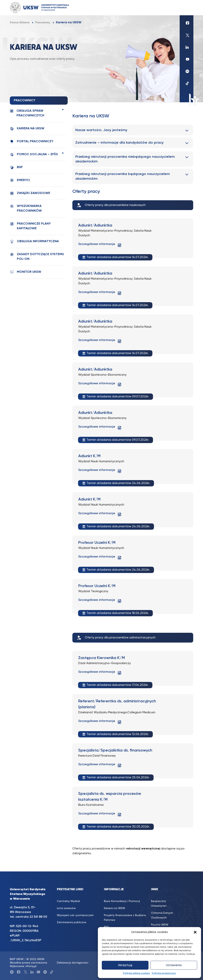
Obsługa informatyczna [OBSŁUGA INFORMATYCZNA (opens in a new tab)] (34, 242)
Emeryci (20, 180)
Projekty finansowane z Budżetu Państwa (125, 918)
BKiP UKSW (17, 959)
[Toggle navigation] (187, 8)
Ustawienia (174, 965)
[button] (195, 932)
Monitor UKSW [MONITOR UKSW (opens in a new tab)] (25, 272)
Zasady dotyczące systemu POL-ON (37, 257)
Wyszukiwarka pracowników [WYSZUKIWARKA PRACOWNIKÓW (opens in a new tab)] (26, 208)
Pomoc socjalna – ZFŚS (34, 155)
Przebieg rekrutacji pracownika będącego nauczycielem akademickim (123, 176)
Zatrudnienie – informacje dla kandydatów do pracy (119, 143)
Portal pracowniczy (32, 142)
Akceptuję (125, 965)
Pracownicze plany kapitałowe (30, 226)
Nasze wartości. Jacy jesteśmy (101, 130)
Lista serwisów (66, 908)
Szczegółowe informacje (100, 245)
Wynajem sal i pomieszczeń (75, 915)
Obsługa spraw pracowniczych (27, 113)
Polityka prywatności (164, 973)
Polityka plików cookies (136, 973)
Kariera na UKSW (27, 129)
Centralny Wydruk (68, 901)
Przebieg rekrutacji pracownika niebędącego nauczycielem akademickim (125, 159)
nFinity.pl (31, 966)
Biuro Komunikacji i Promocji (122, 901)
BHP (16, 167)
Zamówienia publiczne (72, 922)
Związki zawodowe (30, 193)
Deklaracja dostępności (73, 963)
